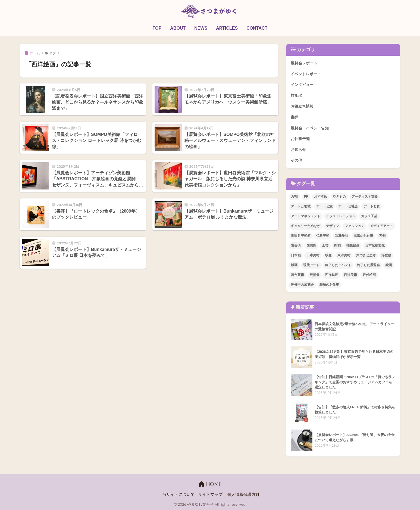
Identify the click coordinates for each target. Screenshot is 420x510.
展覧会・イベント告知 (310, 128)
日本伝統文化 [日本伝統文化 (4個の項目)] (375, 245)
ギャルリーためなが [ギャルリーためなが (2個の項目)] (306, 226)
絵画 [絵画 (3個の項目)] (389, 265)
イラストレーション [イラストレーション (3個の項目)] (341, 216)
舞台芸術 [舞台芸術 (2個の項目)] (297, 275)
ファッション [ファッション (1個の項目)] (355, 226)
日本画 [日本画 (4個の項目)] (296, 255)
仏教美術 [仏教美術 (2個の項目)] (323, 236)
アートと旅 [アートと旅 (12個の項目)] (324, 206)
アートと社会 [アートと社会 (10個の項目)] (348, 206)
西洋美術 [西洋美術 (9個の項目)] (350, 275)
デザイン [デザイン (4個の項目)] (333, 226)
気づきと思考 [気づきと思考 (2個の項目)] (366, 255)
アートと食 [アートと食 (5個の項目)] (372, 206)
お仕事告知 (300, 139)
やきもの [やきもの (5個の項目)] (339, 197)
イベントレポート (306, 74)
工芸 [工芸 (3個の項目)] (325, 245)
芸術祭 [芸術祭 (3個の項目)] (315, 275)
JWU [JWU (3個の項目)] (295, 197)
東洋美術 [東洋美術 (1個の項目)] (344, 255)
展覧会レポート (304, 63)
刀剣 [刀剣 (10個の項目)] (382, 236)
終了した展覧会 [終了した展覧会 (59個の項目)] (368, 265)
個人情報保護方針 (243, 495)
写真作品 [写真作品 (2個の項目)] (341, 236)
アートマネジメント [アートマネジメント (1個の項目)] (306, 216)
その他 (296, 160)
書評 (294, 117)
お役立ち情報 (302, 106)
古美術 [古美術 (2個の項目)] (296, 245)
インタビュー (302, 85)
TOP (157, 28)
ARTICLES (227, 28)
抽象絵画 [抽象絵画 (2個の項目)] (353, 245)
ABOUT (178, 28)
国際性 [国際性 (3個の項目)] (311, 245)
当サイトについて (178, 495)
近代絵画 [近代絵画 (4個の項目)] (369, 275)
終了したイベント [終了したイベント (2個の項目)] (338, 265)
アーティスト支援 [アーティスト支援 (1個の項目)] (365, 197)
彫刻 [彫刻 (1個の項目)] (337, 245)
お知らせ (298, 150)
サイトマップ (210, 495)
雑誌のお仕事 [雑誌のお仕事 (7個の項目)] (329, 285)
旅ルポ (296, 95)
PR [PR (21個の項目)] (306, 197)
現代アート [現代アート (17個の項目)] (311, 265)
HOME (210, 484)
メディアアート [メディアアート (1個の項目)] (381, 226)
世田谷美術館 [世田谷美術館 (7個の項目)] (301, 236)
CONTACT (257, 28)
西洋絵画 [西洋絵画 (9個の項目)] (332, 275)
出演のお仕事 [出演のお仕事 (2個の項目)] (363, 236)
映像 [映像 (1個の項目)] (328, 255)
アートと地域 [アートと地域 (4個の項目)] (301, 206)
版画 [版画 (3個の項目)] (294, 265)
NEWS (201, 28)
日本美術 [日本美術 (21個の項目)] (313, 255)
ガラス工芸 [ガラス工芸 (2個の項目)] (369, 216)
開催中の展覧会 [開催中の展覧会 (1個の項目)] (302, 285)
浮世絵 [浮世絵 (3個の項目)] (386, 255)
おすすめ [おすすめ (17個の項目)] (321, 197)
